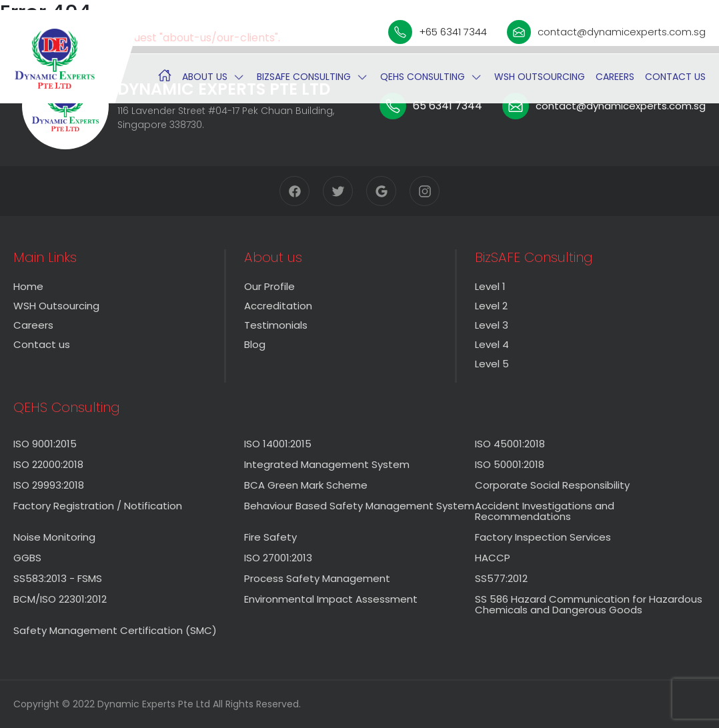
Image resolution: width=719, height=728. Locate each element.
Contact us (675, 77)
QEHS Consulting (423, 77)
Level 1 (490, 286)
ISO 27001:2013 (278, 558)
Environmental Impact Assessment (331, 599)
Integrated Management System (327, 464)
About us (205, 77)
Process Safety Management (317, 578)
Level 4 (492, 344)
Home (28, 286)
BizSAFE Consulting (304, 77)
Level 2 (491, 306)
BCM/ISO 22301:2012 (60, 599)
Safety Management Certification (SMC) (115, 630)
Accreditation (278, 306)
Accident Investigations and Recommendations (545, 511)
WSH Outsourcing (540, 77)
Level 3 (492, 325)
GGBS (27, 558)
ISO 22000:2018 (48, 464)
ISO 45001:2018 (510, 444)
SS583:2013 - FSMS (58, 578)
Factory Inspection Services (543, 537)
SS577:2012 (501, 578)
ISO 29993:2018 (49, 485)
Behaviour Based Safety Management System (359, 506)
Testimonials (276, 325)
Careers (615, 77)
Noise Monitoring (54, 537)
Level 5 (492, 364)
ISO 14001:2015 (278, 444)
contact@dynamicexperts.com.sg (606, 32)
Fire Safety (270, 537)
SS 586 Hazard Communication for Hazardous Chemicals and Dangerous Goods (589, 604)
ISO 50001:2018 (510, 464)
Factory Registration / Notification (98, 506)
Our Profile (269, 286)
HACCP (493, 558)
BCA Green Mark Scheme (306, 485)
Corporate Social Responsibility (552, 485)
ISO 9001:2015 (45, 444)
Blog (255, 344)
